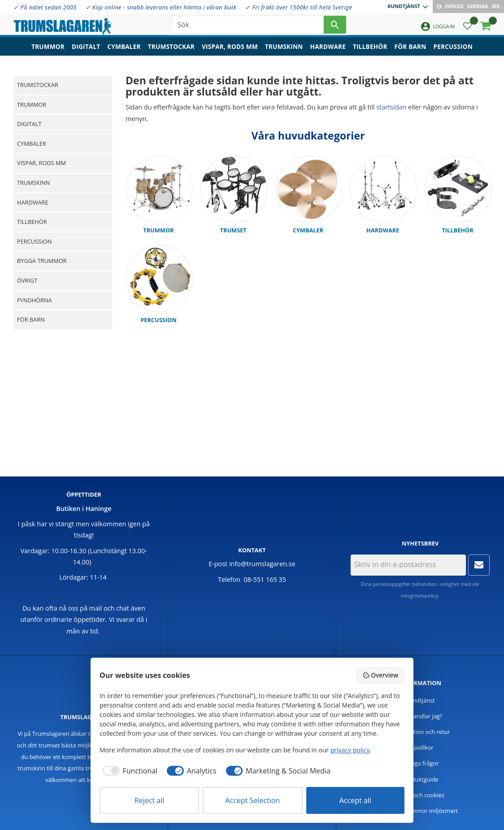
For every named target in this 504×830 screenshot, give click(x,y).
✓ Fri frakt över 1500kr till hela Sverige (299, 7)
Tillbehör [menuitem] (370, 52)
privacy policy (350, 750)
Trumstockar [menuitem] (171, 52)
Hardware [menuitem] (328, 52)
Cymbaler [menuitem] (124, 52)
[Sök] (335, 27)
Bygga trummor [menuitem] (42, 261)
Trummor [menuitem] (48, 52)
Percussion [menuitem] (453, 52)
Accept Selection (253, 800)
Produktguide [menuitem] (420, 779)
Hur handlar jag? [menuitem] (420, 716)
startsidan (391, 107)
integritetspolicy (419, 596)
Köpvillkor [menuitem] (420, 747)
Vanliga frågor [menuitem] (420, 763)
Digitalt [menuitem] (86, 52)
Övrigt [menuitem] (27, 280)
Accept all (355, 800)
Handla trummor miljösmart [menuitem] (420, 811)
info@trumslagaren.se (262, 564)
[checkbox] (128, 771)
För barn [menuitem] (411, 52)
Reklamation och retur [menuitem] (420, 732)
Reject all (149, 800)
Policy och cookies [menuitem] (420, 795)
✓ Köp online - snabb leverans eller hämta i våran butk (161, 7)
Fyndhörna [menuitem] (35, 300)
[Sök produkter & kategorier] (248, 27)
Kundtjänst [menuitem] (404, 6)
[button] (467, 29)
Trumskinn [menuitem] (284, 52)
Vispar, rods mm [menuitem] (230, 52)
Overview (380, 675)
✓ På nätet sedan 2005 (45, 7)
